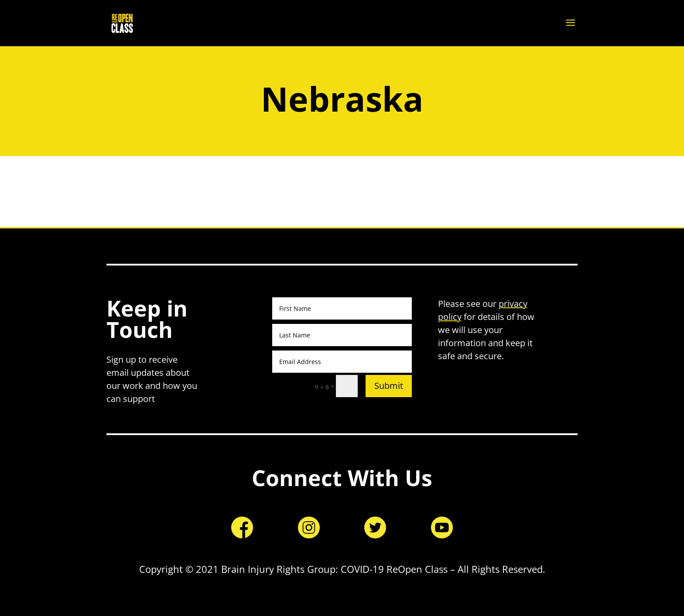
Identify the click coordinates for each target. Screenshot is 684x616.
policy (450, 317)
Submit (389, 386)
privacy (513, 304)
